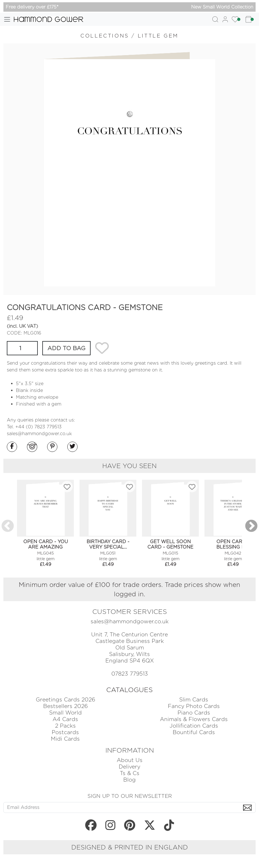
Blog (129, 780)
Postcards (65, 732)
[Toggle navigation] (7, 19)
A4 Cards (65, 719)
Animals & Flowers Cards (194, 719)
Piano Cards (194, 713)
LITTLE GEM (158, 36)
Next (251, 526)
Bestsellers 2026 (65, 706)
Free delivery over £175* (32, 7)
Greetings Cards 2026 (65, 700)
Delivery (129, 767)
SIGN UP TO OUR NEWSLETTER (130, 796)
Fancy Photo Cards (194, 706)
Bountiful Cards (194, 732)
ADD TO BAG (66, 348)
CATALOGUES (129, 690)
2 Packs (65, 726)
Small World (65, 713)
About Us (130, 760)
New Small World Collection (222, 7)
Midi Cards (65, 739)
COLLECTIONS (105, 36)
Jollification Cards (194, 726)
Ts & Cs (130, 773)
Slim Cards (194, 700)
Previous (8, 526)
